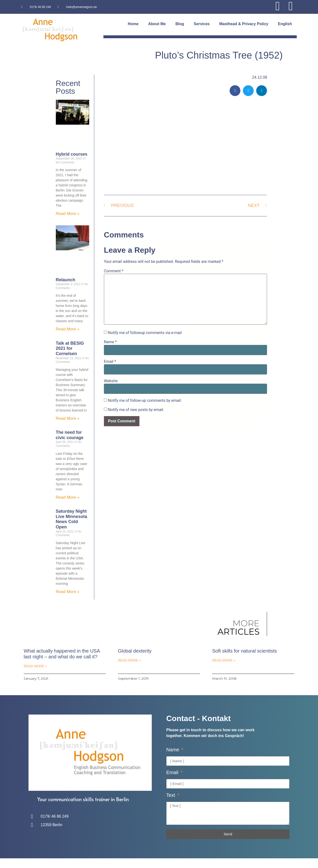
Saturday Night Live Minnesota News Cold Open (72, 519)
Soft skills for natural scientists (245, 651)
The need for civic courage (70, 435)
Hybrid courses (72, 154)
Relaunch (66, 280)
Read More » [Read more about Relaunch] (68, 329)
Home (133, 24)
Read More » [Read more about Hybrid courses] (68, 214)
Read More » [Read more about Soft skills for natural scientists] (224, 660)
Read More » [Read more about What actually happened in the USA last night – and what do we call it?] (35, 666)
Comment (114, 271)
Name (110, 342)
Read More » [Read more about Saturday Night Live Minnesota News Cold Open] (68, 592)
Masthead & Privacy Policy (244, 24)
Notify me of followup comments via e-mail (145, 333)
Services (202, 24)
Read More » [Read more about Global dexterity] (130, 660)
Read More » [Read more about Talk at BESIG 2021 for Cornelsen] (68, 418)
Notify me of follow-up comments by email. (145, 401)
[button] (235, 91)
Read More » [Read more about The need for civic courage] (68, 497)
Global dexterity (135, 651)
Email (110, 362)
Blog (180, 24)
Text (171, 795)
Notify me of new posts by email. (136, 410)
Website (111, 381)
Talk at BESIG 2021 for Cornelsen (70, 348)
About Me (157, 24)
